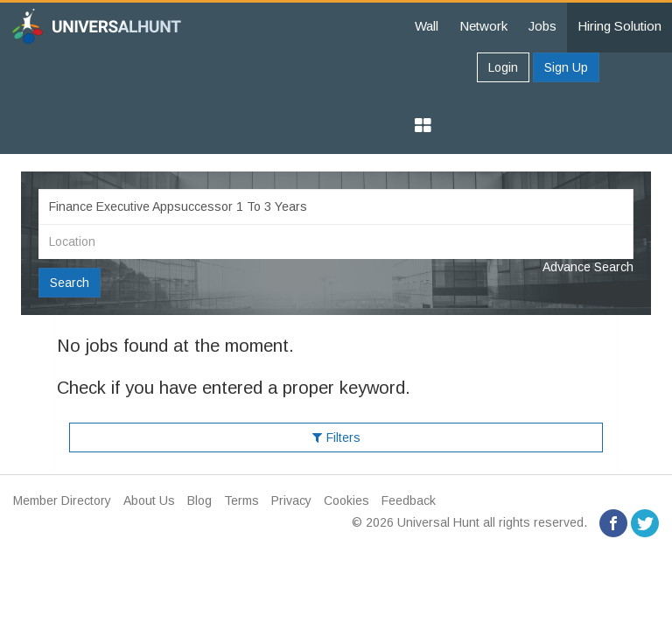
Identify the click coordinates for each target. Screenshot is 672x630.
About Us (149, 500)
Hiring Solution (619, 26)
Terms (241, 500)
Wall (427, 26)
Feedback (409, 500)
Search (70, 283)
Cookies (346, 500)
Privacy (291, 500)
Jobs (542, 26)
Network (483, 26)
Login (503, 67)
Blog (199, 500)
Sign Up (566, 67)
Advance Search (588, 267)
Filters (336, 437)
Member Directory (62, 500)
